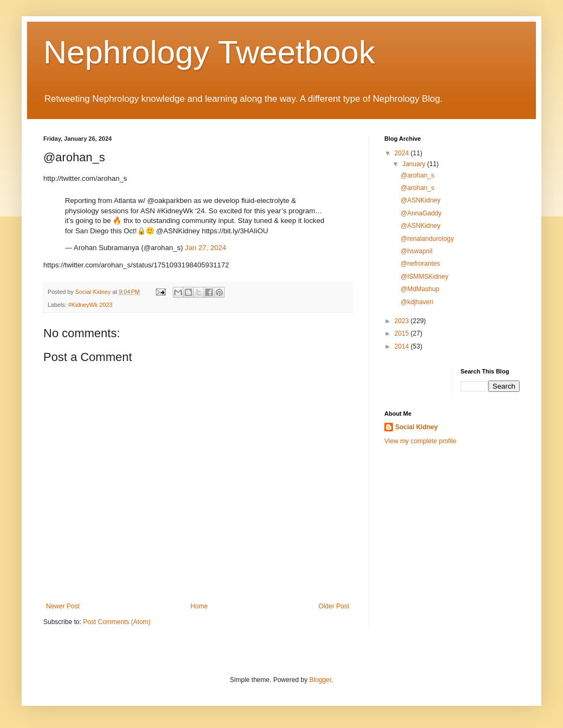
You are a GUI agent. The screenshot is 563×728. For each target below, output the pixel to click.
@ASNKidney (421, 200)
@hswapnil (417, 251)
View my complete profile (420, 441)
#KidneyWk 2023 (90, 305)
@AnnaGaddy (421, 213)
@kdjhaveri (417, 302)
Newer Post (63, 606)
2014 (403, 346)
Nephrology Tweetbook (209, 52)
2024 (403, 153)
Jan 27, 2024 (206, 248)
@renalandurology (427, 239)
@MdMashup (420, 289)
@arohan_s (417, 175)
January (415, 164)
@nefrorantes (420, 264)
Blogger (320, 680)
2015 (403, 333)
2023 (403, 321)
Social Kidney (417, 427)
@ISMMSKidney (424, 277)
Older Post (334, 606)
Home (199, 606)
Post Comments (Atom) (117, 622)
